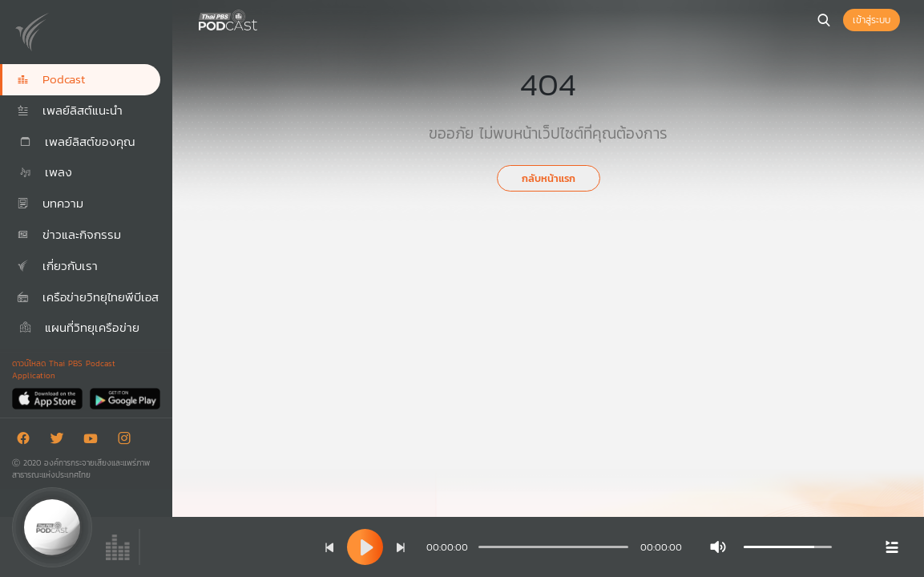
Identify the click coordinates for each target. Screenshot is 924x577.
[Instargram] (128, 441)
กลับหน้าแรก (549, 178)
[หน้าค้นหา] (824, 20)
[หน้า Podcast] (260, 18)
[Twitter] (61, 441)
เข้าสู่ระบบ (872, 20)
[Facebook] (27, 441)
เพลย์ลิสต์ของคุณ (76, 141)
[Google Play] (125, 398)
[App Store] (48, 398)
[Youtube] (95, 441)
